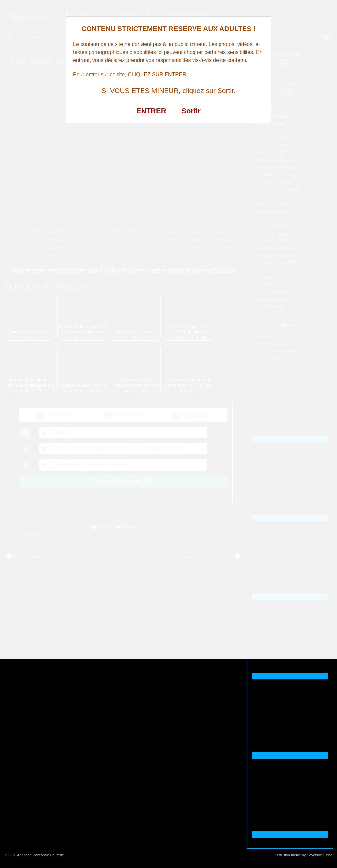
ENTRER (151, 111)
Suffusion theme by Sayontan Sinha (304, 855)
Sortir (191, 111)
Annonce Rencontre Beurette (40, 855)
